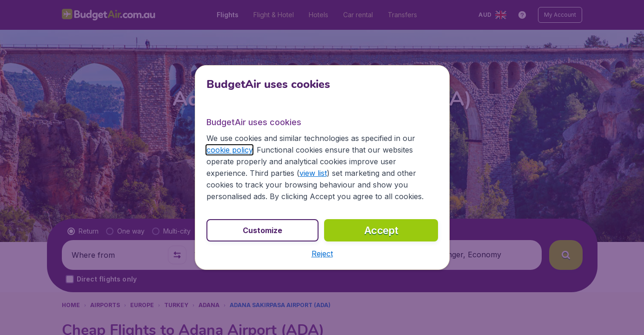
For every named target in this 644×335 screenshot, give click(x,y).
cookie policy (229, 150)
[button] (322, 254)
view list (313, 173)
